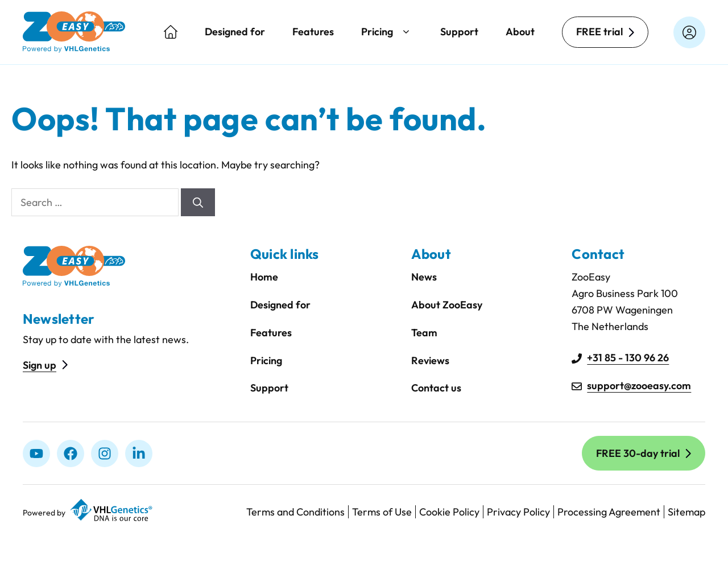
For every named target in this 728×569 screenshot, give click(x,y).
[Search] (198, 202)
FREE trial (599, 32)
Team (424, 333)
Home (264, 277)
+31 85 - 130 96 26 (628, 358)
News (424, 277)
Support (459, 32)
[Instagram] (105, 453)
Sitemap (686, 512)
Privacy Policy (518, 512)
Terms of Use (382, 512)
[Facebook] (71, 453)
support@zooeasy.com (639, 385)
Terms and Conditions (295, 512)
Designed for (235, 32)
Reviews (430, 360)
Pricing (387, 32)
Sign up (40, 365)
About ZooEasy (447, 305)
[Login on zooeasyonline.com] (689, 32)
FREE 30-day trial (638, 453)
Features (313, 32)
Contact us (436, 388)
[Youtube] (36, 453)
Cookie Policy (449, 512)
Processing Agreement (609, 512)
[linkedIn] (139, 453)
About (520, 32)
